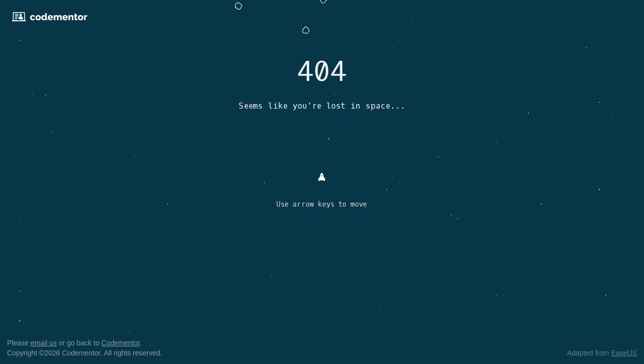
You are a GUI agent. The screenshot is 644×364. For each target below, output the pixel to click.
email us (44, 343)
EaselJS (624, 353)
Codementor (121, 343)
